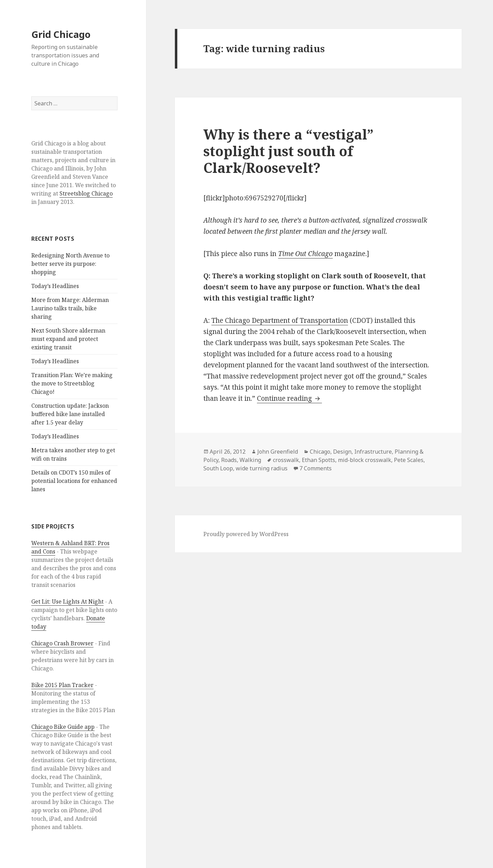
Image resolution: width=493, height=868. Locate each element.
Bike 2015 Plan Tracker (62, 685)
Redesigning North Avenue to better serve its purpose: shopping (70, 264)
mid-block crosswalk (365, 460)
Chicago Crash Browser (62, 643)
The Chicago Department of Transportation (280, 320)
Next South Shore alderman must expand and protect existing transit (68, 339)
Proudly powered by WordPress (246, 534)
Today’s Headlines (55, 286)
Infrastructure (373, 452)
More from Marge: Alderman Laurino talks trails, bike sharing (70, 308)
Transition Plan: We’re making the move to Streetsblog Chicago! (72, 383)
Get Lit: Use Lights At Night (67, 602)
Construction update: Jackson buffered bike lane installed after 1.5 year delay (70, 414)
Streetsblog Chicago (86, 193)
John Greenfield (278, 452)
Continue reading (289, 398)
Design (342, 452)
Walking (250, 460)
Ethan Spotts (318, 460)
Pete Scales (409, 460)
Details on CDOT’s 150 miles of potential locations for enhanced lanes (74, 481)
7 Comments (316, 468)
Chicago (320, 452)
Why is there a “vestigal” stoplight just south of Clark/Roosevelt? (288, 151)
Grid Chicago (61, 34)
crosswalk (286, 460)
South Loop (218, 468)
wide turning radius (262, 468)
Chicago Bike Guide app (63, 727)
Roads (229, 460)
